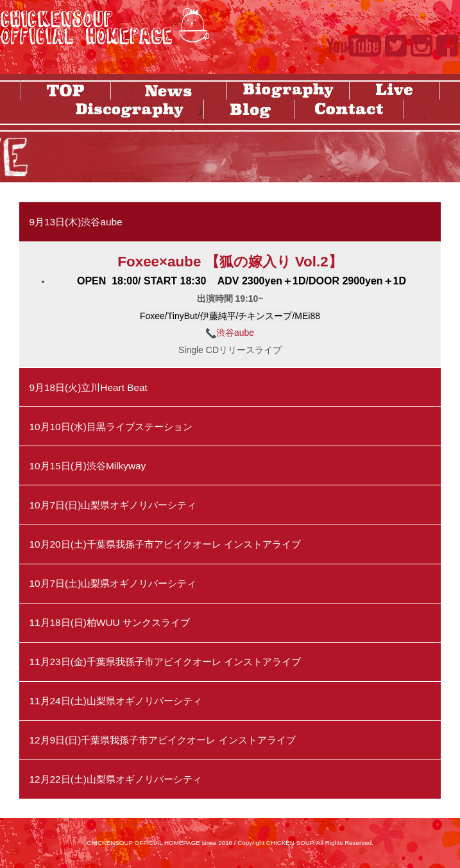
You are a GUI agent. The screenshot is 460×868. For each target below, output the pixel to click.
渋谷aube (230, 333)
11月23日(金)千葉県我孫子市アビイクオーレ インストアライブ (165, 662)
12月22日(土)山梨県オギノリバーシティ (115, 779)
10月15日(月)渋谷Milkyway (87, 466)
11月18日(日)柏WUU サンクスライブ (109, 622)
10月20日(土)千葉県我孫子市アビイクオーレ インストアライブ (165, 544)
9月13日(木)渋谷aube (75, 222)
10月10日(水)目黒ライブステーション (111, 427)
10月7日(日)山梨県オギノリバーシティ (113, 505)
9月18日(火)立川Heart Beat (88, 387)
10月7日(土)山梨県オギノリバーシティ (113, 583)
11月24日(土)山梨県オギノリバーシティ (115, 701)
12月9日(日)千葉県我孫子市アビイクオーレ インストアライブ (162, 740)
